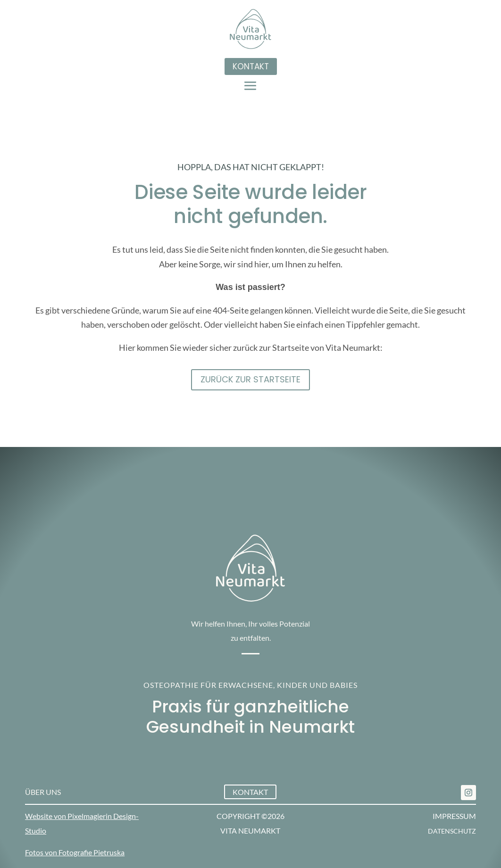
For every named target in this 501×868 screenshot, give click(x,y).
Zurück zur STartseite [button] (250, 379)
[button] (250, 85)
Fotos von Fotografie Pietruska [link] (75, 852)
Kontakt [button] (251, 66)
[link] (468, 793)
